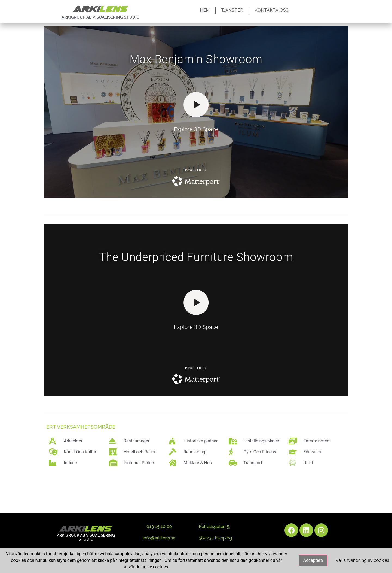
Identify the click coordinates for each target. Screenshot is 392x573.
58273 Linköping (215, 538)
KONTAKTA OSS (272, 10)
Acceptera (313, 560)
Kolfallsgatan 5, (214, 527)
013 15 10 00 (159, 527)
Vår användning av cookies (362, 560)
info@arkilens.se (159, 538)
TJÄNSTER (232, 10)
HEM (205, 10)
